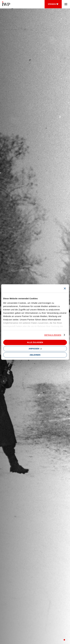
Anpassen (35, 349)
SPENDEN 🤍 (53, 4)
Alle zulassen (35, 342)
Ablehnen (35, 355)
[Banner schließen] (65, 288)
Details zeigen (53, 335)
